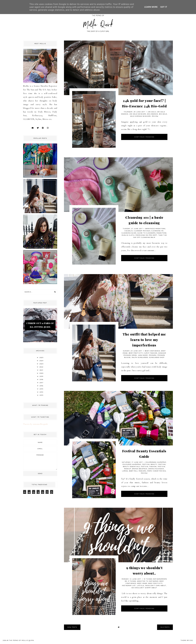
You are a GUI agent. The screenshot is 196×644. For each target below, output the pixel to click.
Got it (164, 7)
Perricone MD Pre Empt (146, 235)
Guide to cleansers (146, 233)
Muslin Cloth (128, 235)
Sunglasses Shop (157, 357)
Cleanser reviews (142, 231)
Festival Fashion (149, 467)
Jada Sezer (143, 355)
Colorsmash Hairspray (156, 462)
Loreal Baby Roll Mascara (134, 471)
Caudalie (129, 231)
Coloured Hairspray (132, 464)
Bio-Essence (153, 114)
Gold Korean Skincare (141, 116)
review (155, 116)
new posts (72, 627)
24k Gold (152, 112)
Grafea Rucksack (156, 469)
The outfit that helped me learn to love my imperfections (144, 340)
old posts (165, 627)
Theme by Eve (187, 640)
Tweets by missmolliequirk (35, 424)
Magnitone (162, 233)
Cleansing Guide (129, 233)
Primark (153, 355)
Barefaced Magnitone (155, 229)
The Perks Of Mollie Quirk (22, 640)
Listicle (141, 586)
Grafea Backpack (140, 469)
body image (142, 583)
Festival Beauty (150, 464)
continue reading (144, 137)
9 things (132, 581)
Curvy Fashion (151, 353)
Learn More (151, 7)
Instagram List (129, 586)
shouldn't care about (156, 586)
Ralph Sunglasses (140, 357)
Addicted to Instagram (148, 581)
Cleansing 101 (157, 231)
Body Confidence (153, 351)
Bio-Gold (163, 114)
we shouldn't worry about (144, 588)
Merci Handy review (157, 471)
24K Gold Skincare (138, 114)
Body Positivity (136, 353)
